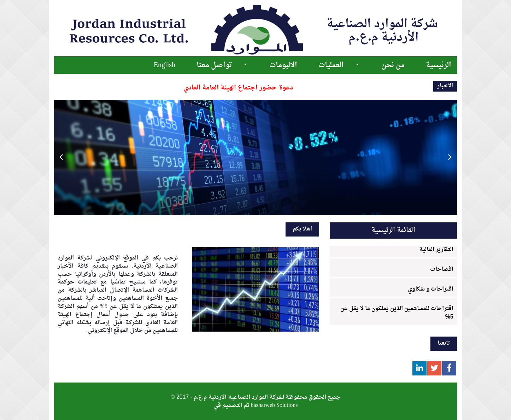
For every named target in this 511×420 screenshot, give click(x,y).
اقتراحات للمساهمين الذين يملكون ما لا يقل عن (397, 311)
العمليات (331, 65)
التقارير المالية (436, 250)
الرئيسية (439, 65)
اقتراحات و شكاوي (431, 289)
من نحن (393, 65)
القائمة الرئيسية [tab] (393, 230)
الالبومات (283, 65)
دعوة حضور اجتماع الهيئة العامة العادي (238, 88)
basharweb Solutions (274, 406)
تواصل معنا (214, 65)
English (165, 65)
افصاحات (442, 269)
